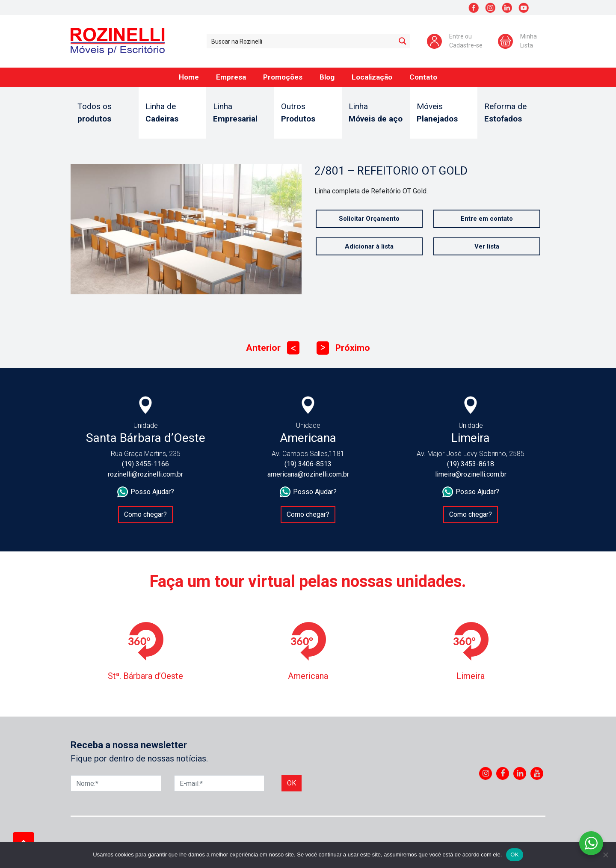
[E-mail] (219, 783)
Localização (372, 77)
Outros (308, 113)
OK (514, 855)
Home (189, 77)
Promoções (283, 77)
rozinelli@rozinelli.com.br (145, 474)
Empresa (231, 77)
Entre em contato (487, 219)
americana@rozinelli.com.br (308, 474)
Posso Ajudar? (146, 492)
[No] (605, 855)
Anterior (273, 348)
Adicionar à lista (369, 246)
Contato (423, 77)
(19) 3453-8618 (471, 464)
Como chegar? (145, 514)
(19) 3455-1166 (145, 464)
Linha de (173, 113)
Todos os (105, 113)
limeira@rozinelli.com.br (471, 474)
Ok (292, 783)
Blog (327, 77)
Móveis (444, 113)
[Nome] (116, 783)
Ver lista (487, 246)
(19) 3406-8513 (308, 464)
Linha (240, 113)
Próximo (343, 348)
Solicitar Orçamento (369, 219)
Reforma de (511, 113)
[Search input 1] (301, 41)
